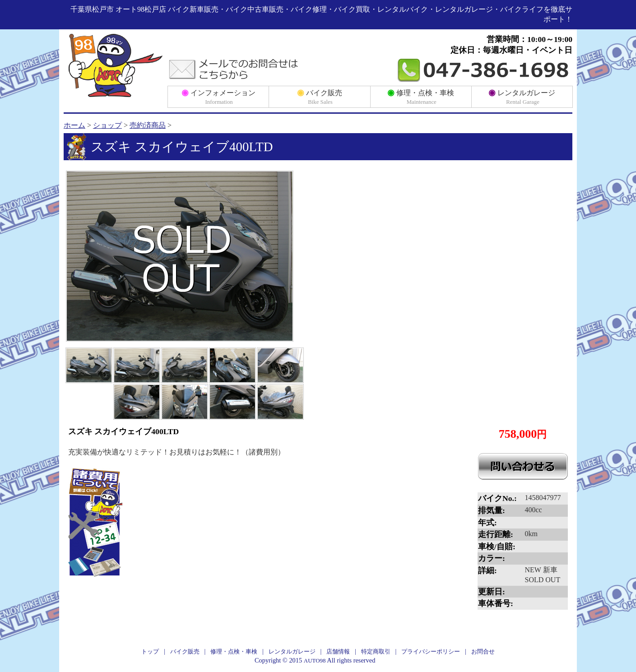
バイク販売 (320, 96)
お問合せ (483, 651)
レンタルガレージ (522, 96)
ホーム (74, 125)
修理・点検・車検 (421, 96)
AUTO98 (315, 660)
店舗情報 (338, 651)
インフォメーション (218, 96)
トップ (150, 651)
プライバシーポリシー (431, 651)
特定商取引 (376, 651)
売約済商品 (148, 125)
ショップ (107, 125)
